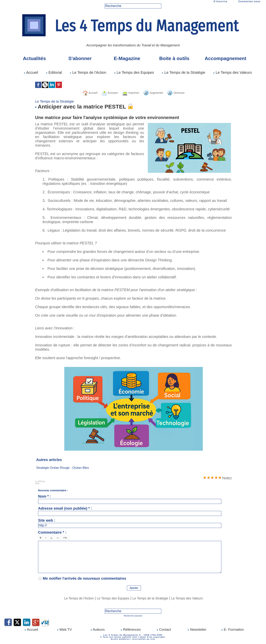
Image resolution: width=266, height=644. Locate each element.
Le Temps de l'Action (88, 72)
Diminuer (184, 93)
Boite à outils (174, 58)
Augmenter (157, 93)
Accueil (31, 72)
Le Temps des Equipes (134, 72)
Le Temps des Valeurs (232, 72)
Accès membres (121, 639)
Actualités (34, 58)
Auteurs (97, 629)
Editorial (54, 72)
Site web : (47, 520)
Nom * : (45, 496)
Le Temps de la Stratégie (183, 72)
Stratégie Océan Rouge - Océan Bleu (64, 468)
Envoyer (105, 93)
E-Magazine (127, 58)
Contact (164, 629)
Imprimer (130, 93)
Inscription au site (143, 639)
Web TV (64, 629)
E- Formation (232, 629)
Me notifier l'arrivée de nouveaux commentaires (85, 578)
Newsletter (197, 629)
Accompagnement (225, 58)
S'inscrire (220, 1)
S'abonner (80, 58)
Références (131, 629)
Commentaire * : (52, 532)
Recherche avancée (133, 615)
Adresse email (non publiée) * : (65, 508)
